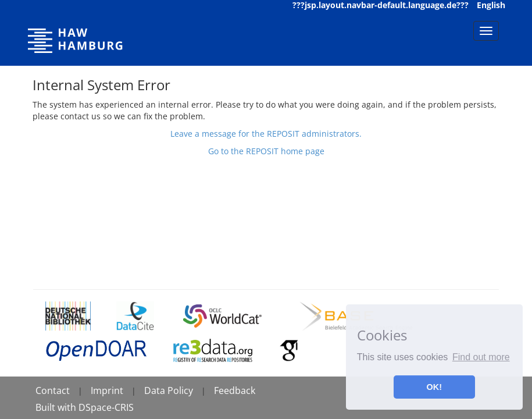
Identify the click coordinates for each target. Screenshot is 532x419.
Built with (57, 407)
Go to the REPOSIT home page (266, 151)
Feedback (235, 390)
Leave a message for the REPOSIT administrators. (266, 134)
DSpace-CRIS (106, 407)
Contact (53, 390)
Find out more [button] (481, 357)
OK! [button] (434, 387)
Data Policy (169, 390)
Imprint (107, 390)
